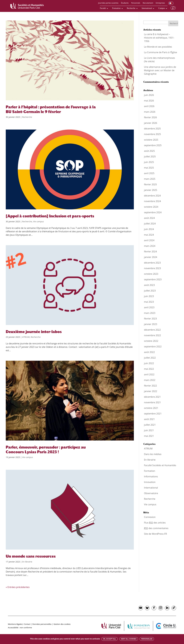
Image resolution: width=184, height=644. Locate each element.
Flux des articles (155, 523)
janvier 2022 (151, 391)
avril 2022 (149, 374)
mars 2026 (150, 112)
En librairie (27, 562)
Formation (116, 8)
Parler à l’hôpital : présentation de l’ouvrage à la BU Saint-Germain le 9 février (51, 109)
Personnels (136, 3)
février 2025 (150, 184)
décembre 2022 (152, 330)
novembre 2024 (152, 201)
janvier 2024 (151, 257)
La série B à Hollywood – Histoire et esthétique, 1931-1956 (159, 38)
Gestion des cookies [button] (62, 624)
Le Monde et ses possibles (158, 47)
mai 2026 (149, 101)
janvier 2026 (151, 123)
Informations (151, 476)
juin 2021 (149, 430)
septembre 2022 (153, 347)
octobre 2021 (151, 408)
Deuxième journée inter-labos (34, 332)
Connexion (150, 517)
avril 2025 (149, 173)
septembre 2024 (153, 212)
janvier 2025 (151, 190)
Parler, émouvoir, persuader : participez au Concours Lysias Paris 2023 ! (46, 449)
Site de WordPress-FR (155, 534)
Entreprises (160, 3)
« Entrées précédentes (18, 587)
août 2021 (149, 419)
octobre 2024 (151, 207)
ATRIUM (26, 337)
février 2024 (150, 251)
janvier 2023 (151, 324)
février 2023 (150, 319)
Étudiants (125, 3)
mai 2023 (149, 302)
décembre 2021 (152, 397)
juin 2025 (149, 162)
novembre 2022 (152, 335)
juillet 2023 (150, 291)
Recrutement (148, 3)
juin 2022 (149, 363)
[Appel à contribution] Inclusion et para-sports (50, 216)
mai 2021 (149, 436)
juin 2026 (149, 95)
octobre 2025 (151, 140)
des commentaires (156, 528)
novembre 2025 (152, 134)
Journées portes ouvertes (108, 3)
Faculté (103, 8)
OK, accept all (109, 639)
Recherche (131, 8)
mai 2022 (149, 369)
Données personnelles (42, 624)
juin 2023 (149, 296)
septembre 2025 (153, 145)
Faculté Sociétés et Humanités (160, 465)
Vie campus (38, 221)
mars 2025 (150, 179)
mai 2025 (149, 168)
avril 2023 (149, 307)
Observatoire (151, 493)
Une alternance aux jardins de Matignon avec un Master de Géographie (160, 70)
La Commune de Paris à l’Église (160, 52)
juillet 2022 (150, 358)
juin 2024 (149, 229)
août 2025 (149, 151)
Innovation (150, 482)
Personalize (147, 639)
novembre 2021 (152, 402)
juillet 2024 (150, 224)
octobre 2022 (151, 341)
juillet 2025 (150, 156)
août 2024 (149, 218)
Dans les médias (153, 454)
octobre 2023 (151, 274)
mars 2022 (150, 380)
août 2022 (149, 352)
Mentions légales (15, 624)
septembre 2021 (153, 414)
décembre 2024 (152, 196)
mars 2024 (150, 246)
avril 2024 (149, 240)
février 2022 (150, 386)
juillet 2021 (150, 425)
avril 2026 (149, 106)
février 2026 (150, 117)
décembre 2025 (152, 129)
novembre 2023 (152, 268)
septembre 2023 (153, 279)
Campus (162, 8)
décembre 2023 (152, 263)
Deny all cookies (129, 639)
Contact (27, 624)
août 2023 (149, 285)
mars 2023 (150, 313)
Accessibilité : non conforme (20, 628)
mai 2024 (149, 235)
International (147, 8)
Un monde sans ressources (31, 556)
